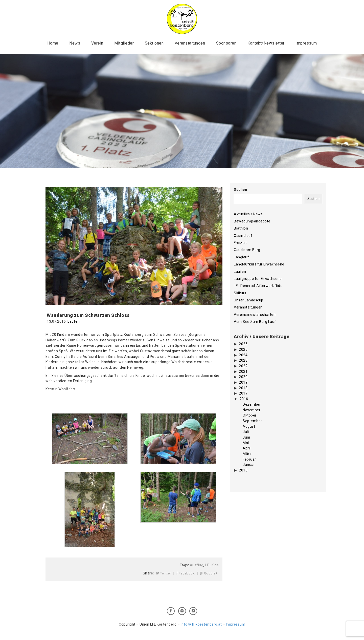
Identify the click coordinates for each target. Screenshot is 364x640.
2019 (243, 382)
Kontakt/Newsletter (266, 43)
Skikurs (240, 293)
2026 (243, 344)
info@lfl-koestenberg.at (201, 624)
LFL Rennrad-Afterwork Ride (258, 286)
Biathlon (241, 228)
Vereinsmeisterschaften (255, 315)
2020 (243, 377)
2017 (243, 393)
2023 (243, 360)
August (249, 426)
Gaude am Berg (247, 250)
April (247, 448)
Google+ (209, 573)
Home (53, 43)
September (252, 421)
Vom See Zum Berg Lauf (255, 322)
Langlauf (241, 257)
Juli (246, 432)
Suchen (240, 190)
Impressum (306, 43)
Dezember (252, 404)
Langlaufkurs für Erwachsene (259, 264)
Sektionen (154, 43)
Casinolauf (243, 236)
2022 (243, 366)
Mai (246, 443)
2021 (243, 371)
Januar (249, 465)
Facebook (185, 573)
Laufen (74, 321)
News (75, 43)
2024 (243, 355)
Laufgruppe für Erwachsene (258, 279)
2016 (244, 399)
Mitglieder (124, 43)
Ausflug (197, 565)
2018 (243, 388)
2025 (243, 349)
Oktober (250, 415)
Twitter (163, 573)
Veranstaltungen (190, 43)
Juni (246, 437)
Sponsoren (226, 43)
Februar (249, 459)
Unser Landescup (249, 300)
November (252, 410)
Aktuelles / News (248, 214)
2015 (243, 470)
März (247, 454)
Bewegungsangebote (252, 221)
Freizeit (240, 243)
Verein (97, 43)
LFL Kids (212, 565)
